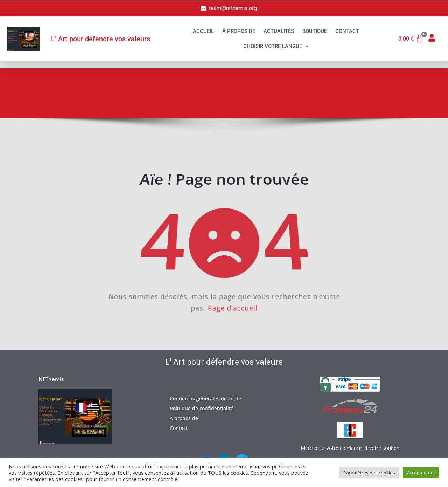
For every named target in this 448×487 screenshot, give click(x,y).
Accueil (203, 31)
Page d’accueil (234, 311)
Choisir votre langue (276, 46)
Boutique (315, 31)
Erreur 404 (403, 95)
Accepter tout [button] (421, 473)
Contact (347, 31)
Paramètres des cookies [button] (369, 473)
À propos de (239, 31)
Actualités (279, 31)
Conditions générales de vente (205, 399)
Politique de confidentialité (202, 408)
